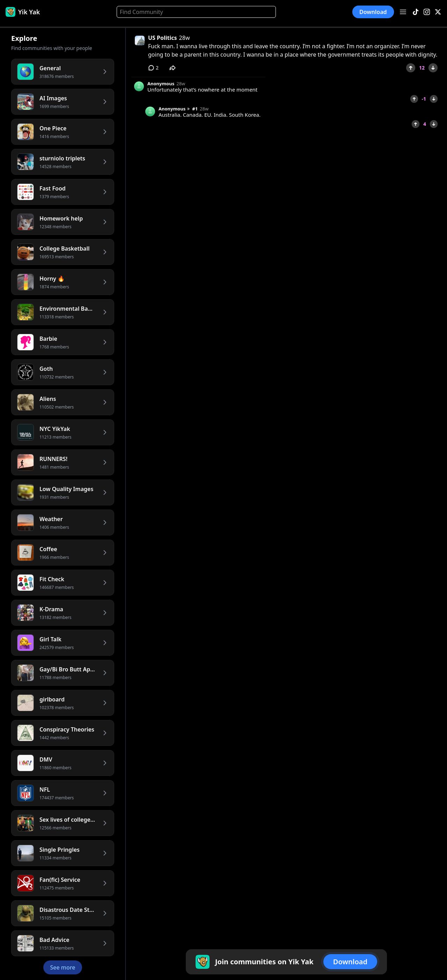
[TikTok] (416, 12)
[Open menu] (403, 12)
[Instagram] (427, 12)
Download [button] (373, 12)
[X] (438, 12)
